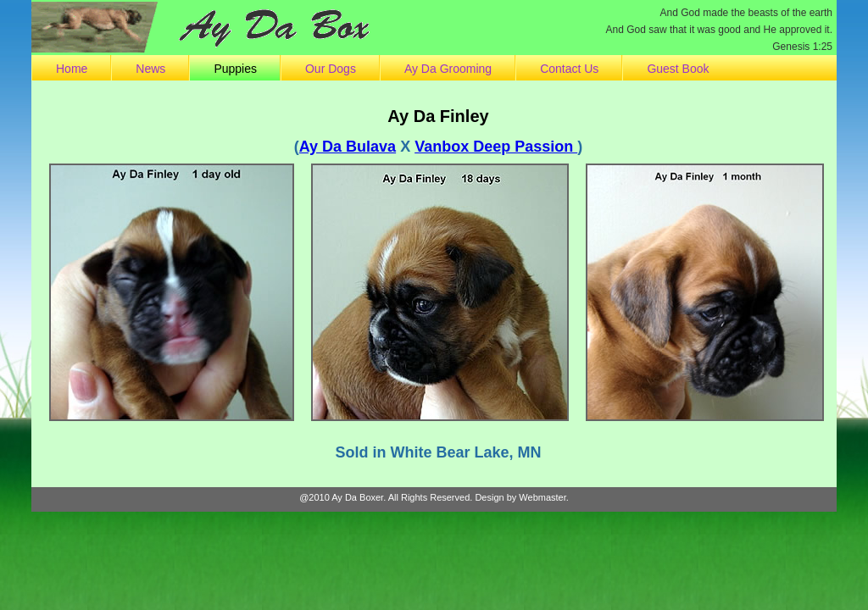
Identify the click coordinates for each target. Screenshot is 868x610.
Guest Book (678, 69)
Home (72, 69)
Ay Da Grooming (448, 69)
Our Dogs (331, 69)
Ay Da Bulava (348, 147)
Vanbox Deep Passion (496, 147)
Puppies (235, 69)
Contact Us (569, 69)
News (150, 69)
